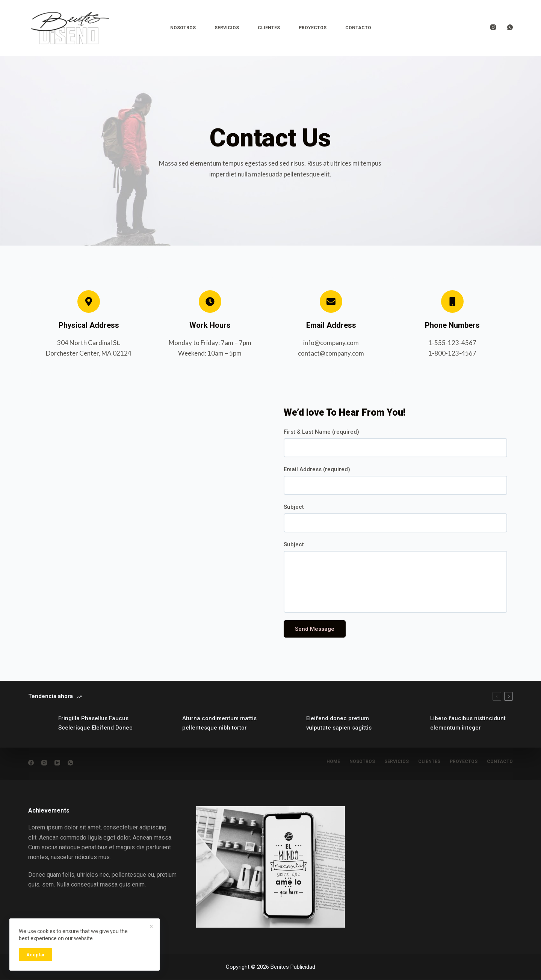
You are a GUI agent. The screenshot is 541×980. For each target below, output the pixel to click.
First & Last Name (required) (321, 432)
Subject (294, 507)
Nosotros (183, 28)
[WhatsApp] (510, 27)
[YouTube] (57, 763)
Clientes (269, 28)
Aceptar (36, 955)
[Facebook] (31, 763)
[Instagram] (493, 27)
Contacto (358, 28)
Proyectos (313, 28)
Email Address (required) (317, 469)
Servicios (227, 28)
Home (333, 761)
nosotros (362, 761)
